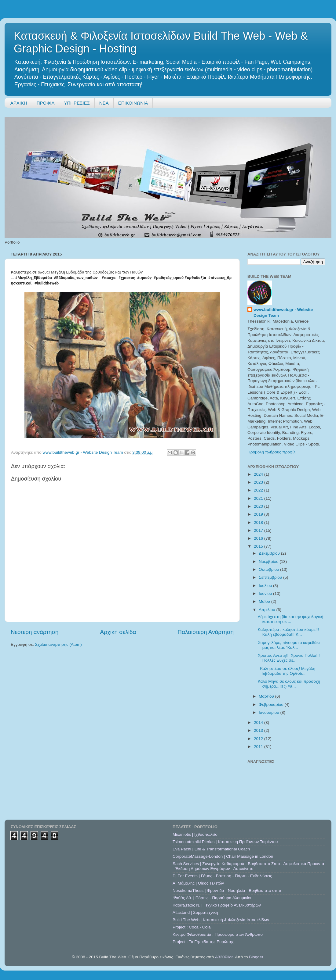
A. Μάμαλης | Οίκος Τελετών (198, 883)
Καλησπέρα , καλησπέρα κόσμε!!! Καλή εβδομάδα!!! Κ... (288, 632)
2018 (259, 522)
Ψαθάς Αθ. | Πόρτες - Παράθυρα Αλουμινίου (213, 898)
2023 (259, 482)
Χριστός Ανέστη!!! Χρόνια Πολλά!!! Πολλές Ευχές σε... (289, 658)
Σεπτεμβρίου (271, 577)
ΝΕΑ (104, 103)
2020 (259, 506)
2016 (259, 538)
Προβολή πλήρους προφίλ (271, 452)
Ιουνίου (266, 594)
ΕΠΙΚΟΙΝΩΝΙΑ (133, 103)
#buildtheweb (47, 283)
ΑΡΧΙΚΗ (19, 103)
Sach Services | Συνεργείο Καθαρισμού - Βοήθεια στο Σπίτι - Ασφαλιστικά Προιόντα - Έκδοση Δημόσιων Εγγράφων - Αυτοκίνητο (248, 866)
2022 (259, 490)
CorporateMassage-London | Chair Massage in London (223, 856)
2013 (259, 730)
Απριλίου (267, 610)
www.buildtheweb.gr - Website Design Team (283, 313)
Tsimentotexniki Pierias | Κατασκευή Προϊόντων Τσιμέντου (225, 842)
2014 (259, 722)
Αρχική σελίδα (118, 632)
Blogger (256, 957)
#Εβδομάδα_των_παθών (76, 278)
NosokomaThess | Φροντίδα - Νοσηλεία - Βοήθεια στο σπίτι (227, 891)
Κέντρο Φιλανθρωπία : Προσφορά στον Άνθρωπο (218, 934)
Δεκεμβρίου (270, 553)
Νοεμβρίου (269, 562)
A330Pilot (224, 957)
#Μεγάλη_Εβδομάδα (34, 278)
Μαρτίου (267, 696)
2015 (259, 546)
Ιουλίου (266, 586)
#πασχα (109, 278)
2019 (259, 514)
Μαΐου (265, 601)
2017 (259, 530)
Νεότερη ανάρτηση (35, 632)
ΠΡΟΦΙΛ (46, 103)
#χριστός (127, 278)
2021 (259, 498)
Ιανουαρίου (269, 712)
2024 (259, 474)
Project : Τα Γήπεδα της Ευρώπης (203, 942)
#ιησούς (144, 278)
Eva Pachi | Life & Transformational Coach (211, 849)
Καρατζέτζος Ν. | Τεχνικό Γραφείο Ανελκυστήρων (217, 905)
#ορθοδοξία (195, 278)
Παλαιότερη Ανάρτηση (206, 632)
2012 (259, 739)
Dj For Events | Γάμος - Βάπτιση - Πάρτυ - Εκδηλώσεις (222, 876)
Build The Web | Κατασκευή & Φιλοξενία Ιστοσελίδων (221, 920)
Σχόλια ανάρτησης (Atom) (58, 644)
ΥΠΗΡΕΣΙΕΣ (77, 103)
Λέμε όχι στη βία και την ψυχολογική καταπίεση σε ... (290, 619)
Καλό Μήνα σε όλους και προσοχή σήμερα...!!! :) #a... (289, 684)
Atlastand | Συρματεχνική (195, 912)
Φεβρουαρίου (272, 705)
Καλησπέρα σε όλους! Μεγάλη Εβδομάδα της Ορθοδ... (287, 671)
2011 (259, 747)
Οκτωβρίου (269, 569)
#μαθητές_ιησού (169, 278)
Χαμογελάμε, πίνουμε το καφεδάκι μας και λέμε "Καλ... (289, 645)
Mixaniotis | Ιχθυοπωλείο (195, 834)
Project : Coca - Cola (192, 927)
